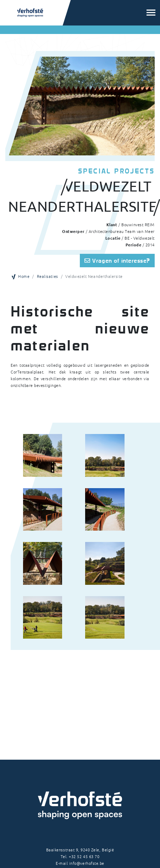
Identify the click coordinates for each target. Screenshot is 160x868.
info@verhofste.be (87, 863)
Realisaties (48, 276)
